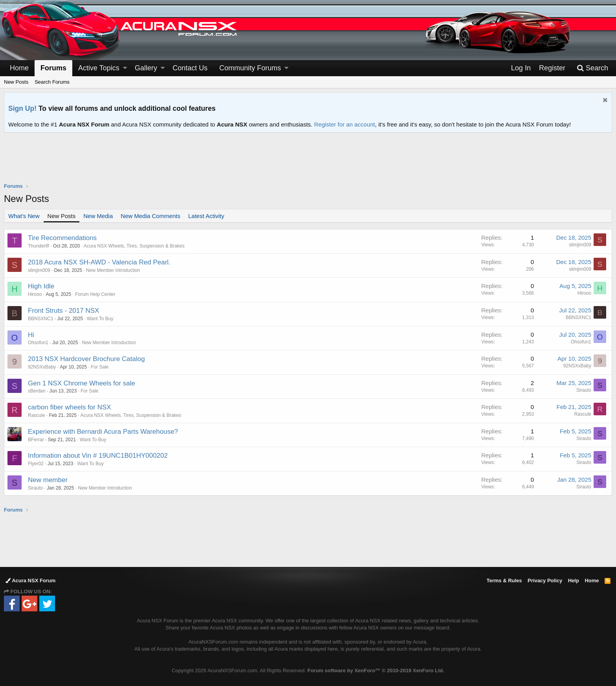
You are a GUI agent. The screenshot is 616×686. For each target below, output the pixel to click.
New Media (98, 216)
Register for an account (344, 124)
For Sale (100, 367)
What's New (24, 216)
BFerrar (36, 440)
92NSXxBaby (42, 367)
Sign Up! (22, 108)
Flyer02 (36, 464)
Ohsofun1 (38, 343)
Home (19, 68)
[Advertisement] (308, 163)
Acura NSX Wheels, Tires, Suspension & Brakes (134, 246)
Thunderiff (38, 246)
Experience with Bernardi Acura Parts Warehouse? (103, 432)
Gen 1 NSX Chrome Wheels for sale (82, 383)
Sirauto (584, 390)
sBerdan (37, 391)
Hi (31, 335)
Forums (53, 68)
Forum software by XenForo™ (376, 670)
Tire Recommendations (62, 238)
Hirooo (35, 294)
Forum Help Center (95, 294)
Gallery (146, 68)
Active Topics (99, 68)
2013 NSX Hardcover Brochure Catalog (86, 359)
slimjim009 (580, 245)
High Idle (41, 286)
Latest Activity (206, 216)
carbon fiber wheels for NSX (70, 407)
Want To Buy (100, 319)
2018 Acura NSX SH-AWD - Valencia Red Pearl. (99, 262)
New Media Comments (150, 216)
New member (48, 480)
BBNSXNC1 (41, 319)
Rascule (36, 415)
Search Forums (52, 82)
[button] (125, 68)
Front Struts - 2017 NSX (63, 311)
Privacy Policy (545, 581)
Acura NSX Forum (30, 581)
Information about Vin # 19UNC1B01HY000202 (98, 456)
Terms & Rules (504, 581)
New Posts (16, 82)
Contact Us (190, 68)
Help (574, 581)
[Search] (592, 68)
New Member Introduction (113, 270)
